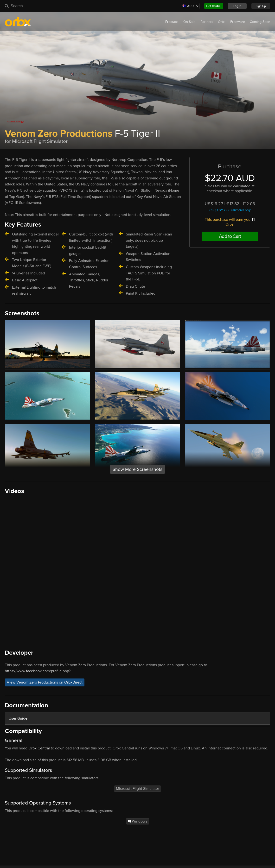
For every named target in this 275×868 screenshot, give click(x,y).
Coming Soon (260, 22)
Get (214, 6)
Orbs (222, 22)
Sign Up (261, 6)
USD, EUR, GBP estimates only (230, 210)
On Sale (189, 22)
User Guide (18, 718)
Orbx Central (39, 748)
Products (172, 22)
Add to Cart (230, 236)
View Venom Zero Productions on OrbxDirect (45, 683)
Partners (207, 22)
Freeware (238, 22)
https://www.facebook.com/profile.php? (38, 671)
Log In (237, 6)
